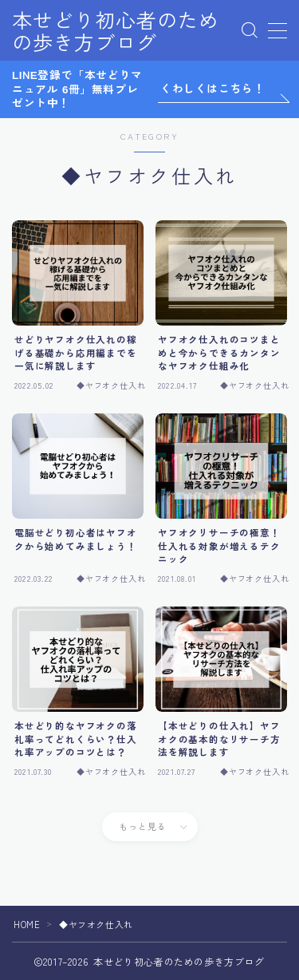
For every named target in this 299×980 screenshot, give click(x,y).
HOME (27, 924)
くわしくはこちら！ (212, 89)
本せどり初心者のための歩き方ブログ (116, 31)
